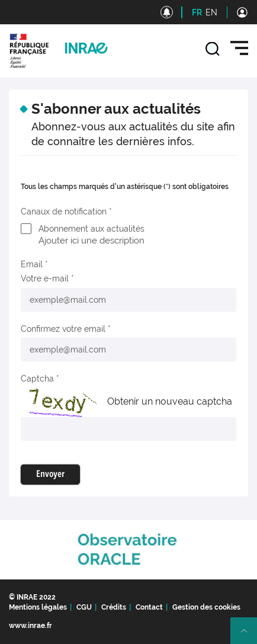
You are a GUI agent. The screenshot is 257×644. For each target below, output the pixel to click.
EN (211, 12)
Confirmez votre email (63, 329)
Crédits (114, 607)
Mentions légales (38, 607)
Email (32, 264)
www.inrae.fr (30, 626)
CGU (84, 607)
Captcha (37, 379)
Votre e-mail (45, 278)
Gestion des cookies (206, 607)
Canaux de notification (64, 212)
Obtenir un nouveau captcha (170, 401)
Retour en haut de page (249, 636)
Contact (149, 607)
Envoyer (50, 475)
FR (197, 12)
